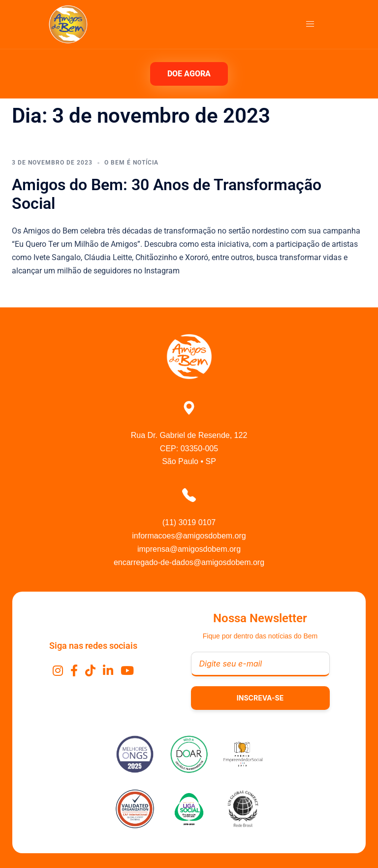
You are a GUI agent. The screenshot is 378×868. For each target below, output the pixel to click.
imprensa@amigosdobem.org (189, 549)
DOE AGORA (189, 74)
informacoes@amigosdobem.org (189, 536)
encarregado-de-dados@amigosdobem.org (189, 562)
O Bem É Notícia (131, 163)
